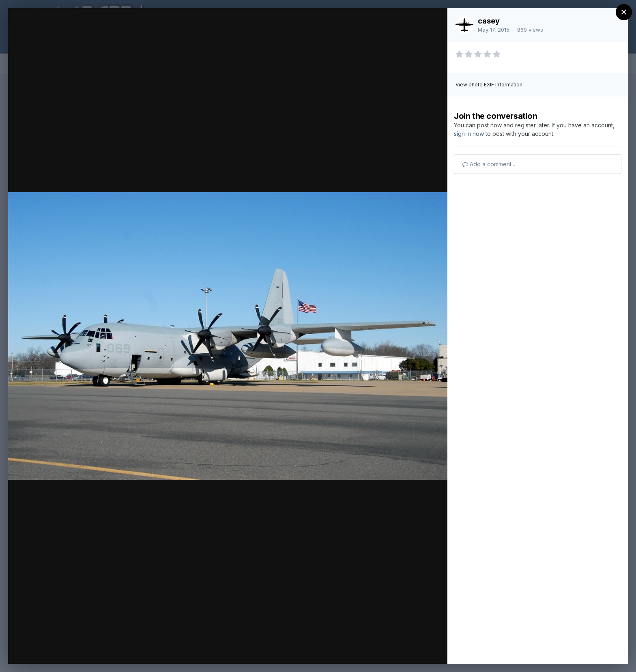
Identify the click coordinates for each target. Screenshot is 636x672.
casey (489, 21)
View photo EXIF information (489, 85)
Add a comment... (489, 164)
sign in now (469, 134)
